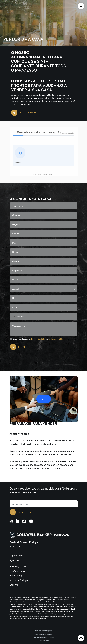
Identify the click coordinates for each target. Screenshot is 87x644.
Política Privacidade (43, 590)
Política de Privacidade (56, 295)
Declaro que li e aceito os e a (39, 295)
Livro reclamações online (44, 594)
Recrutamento (17, 527)
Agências (14, 516)
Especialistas (17, 512)
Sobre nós (15, 503)
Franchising (16, 532)
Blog (12, 507)
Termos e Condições (38, 295)
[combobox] (13, 273)
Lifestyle (14, 541)
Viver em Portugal (19, 536)
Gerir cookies (43, 597)
